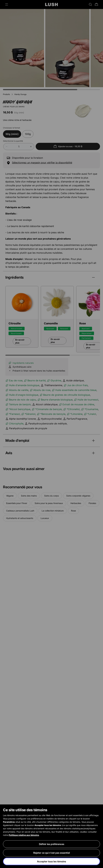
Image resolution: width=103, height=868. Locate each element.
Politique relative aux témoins (24, 835)
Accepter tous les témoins (51, 861)
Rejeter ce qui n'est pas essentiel (52, 853)
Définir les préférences (52, 844)
